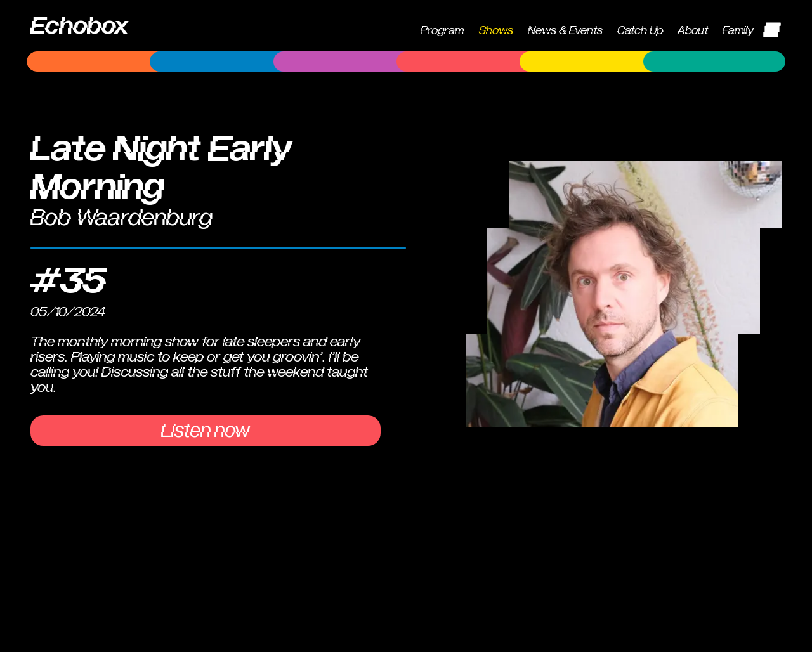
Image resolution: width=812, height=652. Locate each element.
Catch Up (640, 31)
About (693, 31)
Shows (496, 31)
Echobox (79, 26)
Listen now (206, 431)
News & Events (565, 31)
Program (442, 31)
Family (738, 31)
